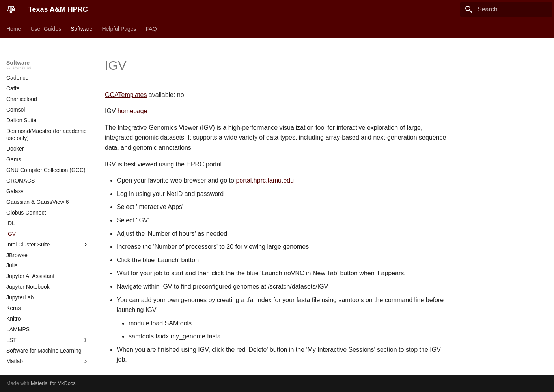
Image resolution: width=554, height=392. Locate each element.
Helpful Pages (119, 29)
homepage (132, 111)
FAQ (151, 29)
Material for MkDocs (53, 383)
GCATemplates (126, 95)
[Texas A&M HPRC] (11, 9)
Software (81, 29)
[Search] (506, 9)
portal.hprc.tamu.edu (265, 180)
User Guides (46, 29)
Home (14, 29)
